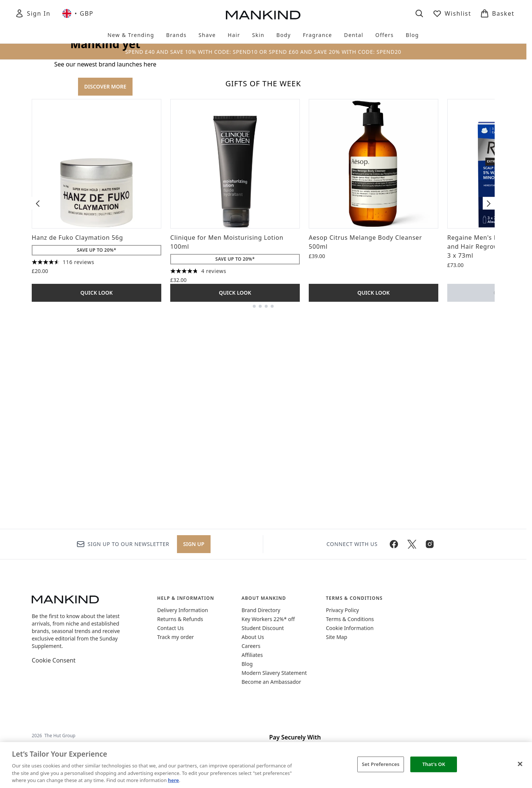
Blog (247, 664)
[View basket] (497, 13)
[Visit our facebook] (394, 544)
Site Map (337, 637)
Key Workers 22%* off (268, 619)
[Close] (520, 764)
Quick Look (97, 494)
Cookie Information (350, 628)
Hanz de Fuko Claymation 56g (77, 438)
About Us (253, 637)
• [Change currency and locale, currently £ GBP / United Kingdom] (78, 13)
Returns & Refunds (180, 619)
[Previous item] (38, 404)
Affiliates (252, 655)
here (174, 780)
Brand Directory (261, 610)
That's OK (434, 764)
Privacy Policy (342, 610)
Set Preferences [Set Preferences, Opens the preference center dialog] (381, 764)
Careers (251, 646)
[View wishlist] (452, 13)
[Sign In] (33, 13)
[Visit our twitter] (412, 544)
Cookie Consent (54, 660)
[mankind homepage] (263, 15)
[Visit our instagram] (430, 544)
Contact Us (170, 628)
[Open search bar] (419, 13)
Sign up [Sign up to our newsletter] (194, 544)
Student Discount (263, 628)
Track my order (175, 637)
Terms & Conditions (350, 619)
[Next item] (489, 404)
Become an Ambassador (271, 682)
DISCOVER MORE (105, 187)
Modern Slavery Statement (274, 673)
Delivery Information (183, 610)
